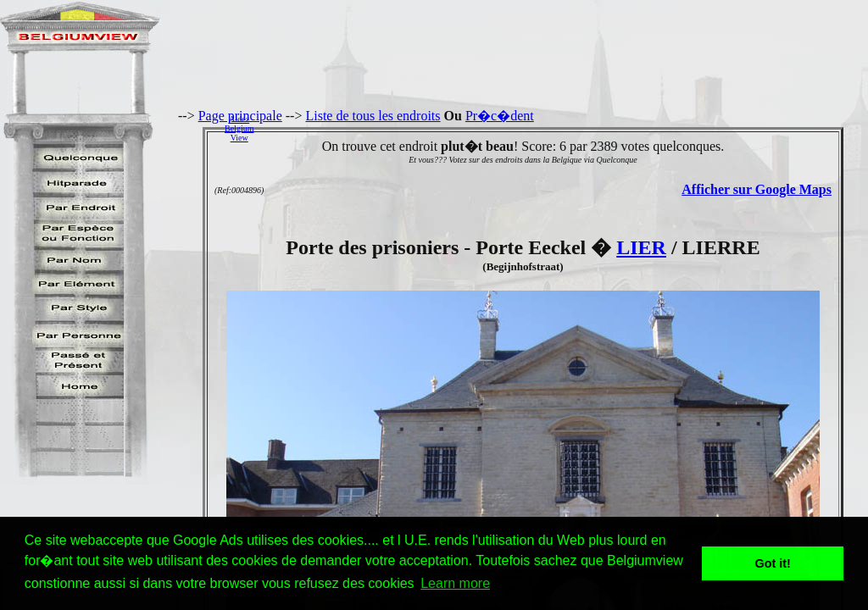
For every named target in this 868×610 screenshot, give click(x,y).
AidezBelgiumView (239, 128)
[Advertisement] (565, 128)
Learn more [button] (455, 583)
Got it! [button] (773, 563)
